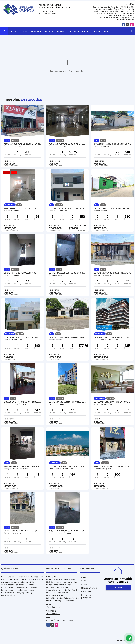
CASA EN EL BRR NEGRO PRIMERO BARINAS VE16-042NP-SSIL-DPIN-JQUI (67, 337)
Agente (61, 31)
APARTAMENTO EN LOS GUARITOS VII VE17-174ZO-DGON (22, 208)
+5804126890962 (49, 13)
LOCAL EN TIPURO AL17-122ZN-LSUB (20, 273)
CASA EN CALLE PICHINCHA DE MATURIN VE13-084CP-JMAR (113, 144)
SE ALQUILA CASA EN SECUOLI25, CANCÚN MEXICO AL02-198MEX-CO (22, 337)
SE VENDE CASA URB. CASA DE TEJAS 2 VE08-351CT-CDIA (113, 273)
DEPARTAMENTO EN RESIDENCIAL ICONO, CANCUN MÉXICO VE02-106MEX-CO (113, 337)
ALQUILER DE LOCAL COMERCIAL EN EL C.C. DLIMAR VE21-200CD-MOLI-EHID (67, 144)
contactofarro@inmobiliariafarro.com (54, 7)
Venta (24, 31)
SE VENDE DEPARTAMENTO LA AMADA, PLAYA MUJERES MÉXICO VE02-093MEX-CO (67, 466)
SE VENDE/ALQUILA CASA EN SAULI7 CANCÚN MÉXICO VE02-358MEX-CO (67, 208)
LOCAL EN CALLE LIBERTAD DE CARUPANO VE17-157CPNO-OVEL (67, 273)
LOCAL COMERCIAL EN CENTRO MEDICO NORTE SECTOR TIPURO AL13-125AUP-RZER (67, 402)
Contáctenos (100, 31)
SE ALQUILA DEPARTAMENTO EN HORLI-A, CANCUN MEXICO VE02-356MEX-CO (113, 402)
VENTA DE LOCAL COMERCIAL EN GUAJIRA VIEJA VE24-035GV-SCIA (22, 466)
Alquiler (36, 31)
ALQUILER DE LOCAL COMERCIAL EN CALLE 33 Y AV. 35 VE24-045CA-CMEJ (67, 531)
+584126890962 (48, 11)
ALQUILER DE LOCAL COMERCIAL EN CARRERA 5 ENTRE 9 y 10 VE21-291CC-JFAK (113, 466)
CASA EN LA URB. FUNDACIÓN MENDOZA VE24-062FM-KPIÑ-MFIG (22, 402)
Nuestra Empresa (79, 31)
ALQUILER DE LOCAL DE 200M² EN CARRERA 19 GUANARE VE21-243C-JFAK (22, 144)
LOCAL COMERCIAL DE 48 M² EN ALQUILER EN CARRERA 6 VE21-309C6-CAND (22, 531)
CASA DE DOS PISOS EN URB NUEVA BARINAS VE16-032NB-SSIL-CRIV (113, 208)
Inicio (13, 31)
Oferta (49, 31)
